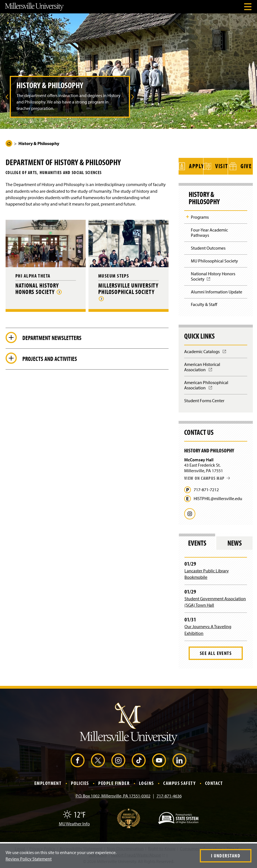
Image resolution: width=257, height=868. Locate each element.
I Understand (226, 856)
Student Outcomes (208, 248)
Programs (200, 217)
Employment (48, 783)
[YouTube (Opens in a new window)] (159, 760)
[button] (6, 97)
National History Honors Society (213, 278)
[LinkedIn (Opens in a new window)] (179, 760)
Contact (214, 783)
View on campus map (207, 478)
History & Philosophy (204, 198)
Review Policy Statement (29, 859)
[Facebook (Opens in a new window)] (78, 760)
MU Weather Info (74, 824)
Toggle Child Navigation (188, 217)
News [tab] (235, 543)
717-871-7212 (206, 490)
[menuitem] (6, 97)
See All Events (216, 653)
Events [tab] (197, 543)
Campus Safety (179, 783)
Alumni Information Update (217, 292)
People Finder (114, 783)
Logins (146, 783)
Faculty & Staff (204, 304)
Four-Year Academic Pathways (209, 232)
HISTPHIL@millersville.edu (218, 499)
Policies (80, 783)
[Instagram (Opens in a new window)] (118, 760)
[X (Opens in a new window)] (98, 760)
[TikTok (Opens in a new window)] (139, 760)
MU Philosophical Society (214, 261)
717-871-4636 (169, 796)
